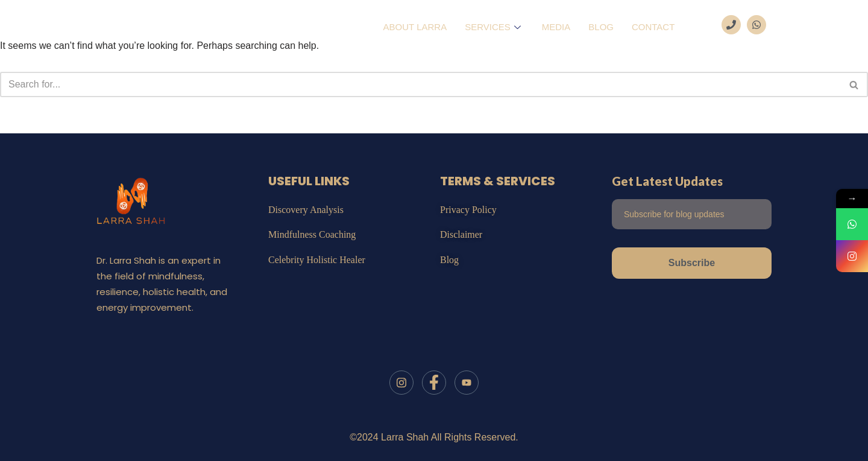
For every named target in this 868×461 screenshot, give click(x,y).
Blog (601, 27)
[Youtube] (467, 383)
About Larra (415, 27)
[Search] (420, 84)
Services (494, 27)
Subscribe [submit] (692, 263)
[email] (692, 214)
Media (556, 27)
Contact (653, 27)
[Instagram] (401, 383)
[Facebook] (434, 383)
